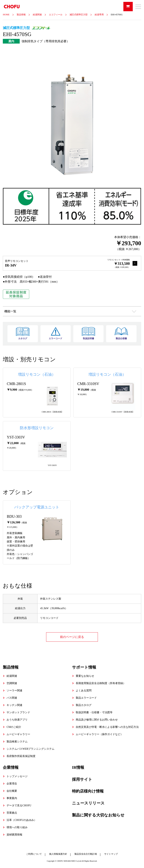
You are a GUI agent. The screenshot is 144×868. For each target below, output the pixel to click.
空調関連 (12, 683)
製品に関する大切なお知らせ (98, 815)
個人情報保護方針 (58, 854)
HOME (6, 15)
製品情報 (21, 15)
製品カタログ (84, 705)
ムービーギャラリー (18, 734)
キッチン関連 (14, 705)
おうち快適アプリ (17, 720)
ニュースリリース (88, 803)
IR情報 (78, 767)
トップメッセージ (17, 776)
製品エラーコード (86, 698)
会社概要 (12, 791)
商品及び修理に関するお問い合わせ (97, 720)
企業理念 (12, 783)
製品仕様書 (121, 333)
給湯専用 (99, 15)
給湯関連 (37, 15)
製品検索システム (17, 742)
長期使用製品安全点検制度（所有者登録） (101, 683)
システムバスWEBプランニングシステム (30, 749)
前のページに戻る (72, 637)
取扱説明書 (88, 333)
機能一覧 (10, 311)
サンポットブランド (18, 712)
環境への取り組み (17, 827)
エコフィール (56, 15)
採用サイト (82, 779)
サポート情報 (84, 667)
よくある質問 (84, 691)
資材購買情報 (14, 834)
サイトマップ (111, 854)
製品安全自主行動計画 (86, 854)
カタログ (23, 333)
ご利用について (34, 854)
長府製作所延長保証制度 (21, 756)
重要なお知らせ (85, 676)
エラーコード (55, 333)
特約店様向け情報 (88, 791)
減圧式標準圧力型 (79, 15)
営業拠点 (12, 813)
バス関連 (12, 698)
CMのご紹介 (14, 727)
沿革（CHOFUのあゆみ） (21, 820)
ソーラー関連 (14, 691)
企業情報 (11, 767)
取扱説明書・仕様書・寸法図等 (94, 712)
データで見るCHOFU (19, 805)
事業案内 (12, 798)
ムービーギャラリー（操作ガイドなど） (99, 734)
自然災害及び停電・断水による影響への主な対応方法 (107, 727)
